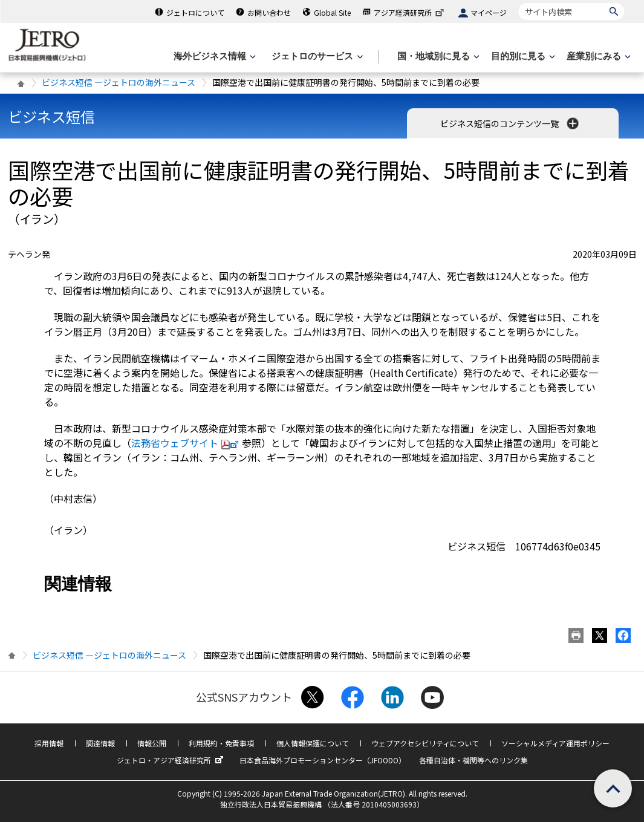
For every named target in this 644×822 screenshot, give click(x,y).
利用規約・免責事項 (221, 743)
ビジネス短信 (51, 116)
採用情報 (49, 743)
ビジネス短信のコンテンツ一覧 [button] (511, 123)
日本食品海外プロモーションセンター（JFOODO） (323, 760)
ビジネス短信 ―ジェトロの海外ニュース (119, 82)
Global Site (332, 12)
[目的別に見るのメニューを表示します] (522, 57)
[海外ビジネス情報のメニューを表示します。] (213, 57)
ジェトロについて (195, 12)
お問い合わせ (269, 12)
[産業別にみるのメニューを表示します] (597, 57)
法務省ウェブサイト (187, 443)
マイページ (489, 12)
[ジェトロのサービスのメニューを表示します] (316, 57)
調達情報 (100, 743)
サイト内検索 (519, 3)
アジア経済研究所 (410, 12)
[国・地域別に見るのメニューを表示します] (437, 57)
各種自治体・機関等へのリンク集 (473, 760)
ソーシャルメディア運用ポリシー (555, 743)
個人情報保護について (313, 743)
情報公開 (152, 743)
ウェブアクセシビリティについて (425, 743)
